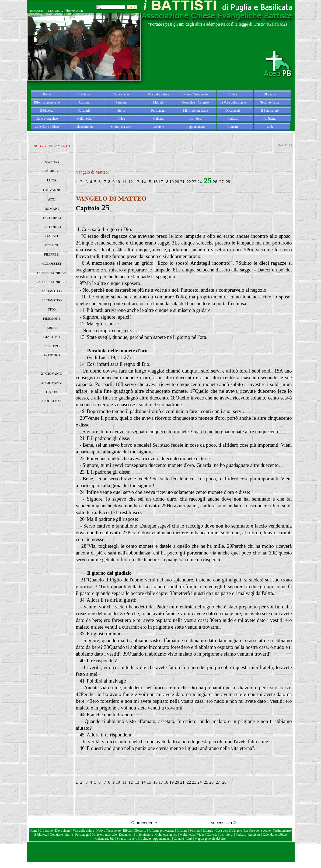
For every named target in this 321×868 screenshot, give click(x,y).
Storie (69, 835)
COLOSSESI (52, 263)
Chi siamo (46, 831)
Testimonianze (282, 831)
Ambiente (254, 835)
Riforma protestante (162, 831)
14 (144, 182)
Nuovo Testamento (109, 831)
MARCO (52, 171)
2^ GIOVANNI (52, 373)
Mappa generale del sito (210, 839)
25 (206, 782)
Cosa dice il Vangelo (229, 831)
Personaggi (82, 835)
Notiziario (56, 835)
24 (200, 182)
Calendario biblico (275, 835)
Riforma (182, 831)
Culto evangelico (166, 835)
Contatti (179, 839)
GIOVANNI (52, 190)
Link (189, 839)
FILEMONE (52, 318)
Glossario (140, 831)
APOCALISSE (52, 401)
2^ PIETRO (52, 355)
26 (215, 182)
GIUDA (52, 392)
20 (177, 182)
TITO (52, 309)
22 (189, 182)
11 (124, 182)
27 (221, 182)
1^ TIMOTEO (52, 291)
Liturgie (208, 831)
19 (171, 182)
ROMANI (52, 209)
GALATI (52, 236)
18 (166, 182)
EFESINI (52, 245)
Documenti (126, 835)
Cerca (132, 7)
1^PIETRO (52, 346)
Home (34, 831)
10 (118, 182)
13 (137, 182)
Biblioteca (41, 835)
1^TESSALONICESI (52, 273)
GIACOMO (52, 337)
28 (228, 182)
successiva (222, 823)
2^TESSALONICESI (52, 282)
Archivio (145, 839)
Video (201, 835)
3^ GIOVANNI (52, 383)
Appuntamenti (163, 839)
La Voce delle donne (257, 831)
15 (149, 182)
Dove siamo (63, 831)
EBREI (52, 328)
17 (161, 182)
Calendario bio (105, 839)
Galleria (212, 835)
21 (182, 182)
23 (194, 182)
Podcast (241, 835)
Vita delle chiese (83, 831)
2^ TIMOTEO (52, 300)
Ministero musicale (104, 835)
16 (155, 182)
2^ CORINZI (52, 227)
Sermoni (195, 831)
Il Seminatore (144, 835)
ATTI (52, 199)
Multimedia (187, 835)
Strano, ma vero (127, 839)
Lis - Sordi (226, 835)
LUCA (52, 180)
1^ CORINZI (52, 218)
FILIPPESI (52, 254)
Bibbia (128, 831)
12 (131, 182)
